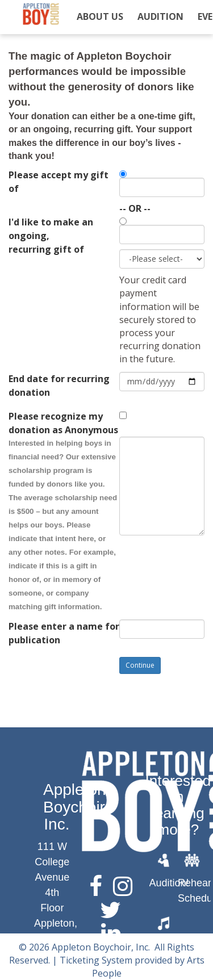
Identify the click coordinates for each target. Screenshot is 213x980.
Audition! (169, 883)
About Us (100, 16)
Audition (160, 16)
